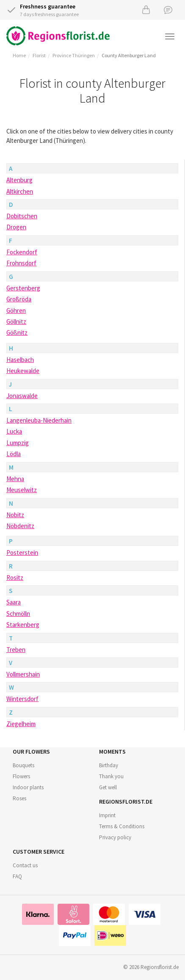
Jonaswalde (22, 396)
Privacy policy (115, 837)
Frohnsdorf (21, 263)
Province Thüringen (74, 55)
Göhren (16, 310)
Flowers (21, 776)
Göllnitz (16, 322)
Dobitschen (22, 216)
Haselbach (20, 360)
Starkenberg (23, 625)
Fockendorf (22, 252)
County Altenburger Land (129, 55)
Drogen (16, 227)
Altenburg (19, 180)
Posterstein (22, 553)
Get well (108, 787)
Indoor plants (28, 787)
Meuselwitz (22, 490)
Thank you (111, 776)
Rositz (15, 578)
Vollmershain (23, 674)
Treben (16, 650)
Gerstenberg (23, 288)
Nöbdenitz (20, 526)
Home (19, 55)
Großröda (19, 299)
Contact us (25, 865)
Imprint (107, 815)
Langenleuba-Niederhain (39, 420)
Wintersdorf (22, 699)
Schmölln (18, 614)
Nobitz (15, 515)
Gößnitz (17, 333)
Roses (19, 798)
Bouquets (23, 765)
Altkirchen (20, 191)
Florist (39, 55)
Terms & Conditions (122, 826)
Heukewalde (23, 371)
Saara (14, 602)
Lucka (14, 431)
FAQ (17, 876)
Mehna (15, 479)
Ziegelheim (21, 724)
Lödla (14, 454)
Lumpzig (18, 443)
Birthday (109, 765)
